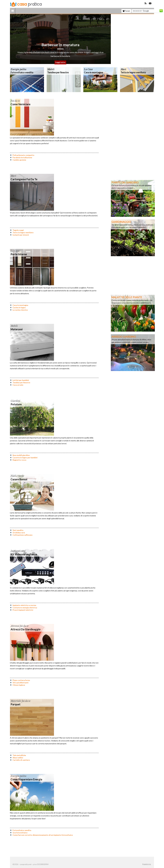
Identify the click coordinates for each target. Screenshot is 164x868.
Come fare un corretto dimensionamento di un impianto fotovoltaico (43, 835)
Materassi (17, 329)
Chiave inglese (19, 685)
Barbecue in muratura (60, 50)
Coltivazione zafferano (23, 535)
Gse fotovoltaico (20, 833)
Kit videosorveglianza (24, 554)
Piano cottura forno (21, 680)
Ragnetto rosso (19, 460)
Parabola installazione (22, 157)
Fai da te (15, 101)
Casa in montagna (93, 72)
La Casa (88, 69)
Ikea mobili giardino (21, 455)
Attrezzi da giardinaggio (26, 629)
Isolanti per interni (21, 235)
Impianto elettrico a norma (24, 605)
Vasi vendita (18, 530)
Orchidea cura (19, 533)
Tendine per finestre (58, 72)
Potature (16, 404)
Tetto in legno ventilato (133, 72)
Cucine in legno (19, 307)
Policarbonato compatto (23, 155)
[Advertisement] (134, 39)
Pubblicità (147, 864)
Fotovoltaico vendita (22, 72)
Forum (126, 11)
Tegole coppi (18, 230)
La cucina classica (20, 310)
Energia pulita (18, 69)
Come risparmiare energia (26, 779)
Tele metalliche (19, 755)
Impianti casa (18, 551)
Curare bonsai (19, 479)
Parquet (16, 704)
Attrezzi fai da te (20, 626)
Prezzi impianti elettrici (23, 610)
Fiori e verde (17, 476)
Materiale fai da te (20, 701)
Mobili (51, 69)
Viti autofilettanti (20, 683)
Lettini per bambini (21, 380)
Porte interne (19, 254)
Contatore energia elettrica (25, 608)
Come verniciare (20, 104)
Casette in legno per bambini (25, 458)
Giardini (15, 401)
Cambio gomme (19, 160)
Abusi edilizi (18, 758)
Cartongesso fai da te (24, 179)
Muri (123, 69)
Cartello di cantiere (21, 760)
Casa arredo (18, 385)
